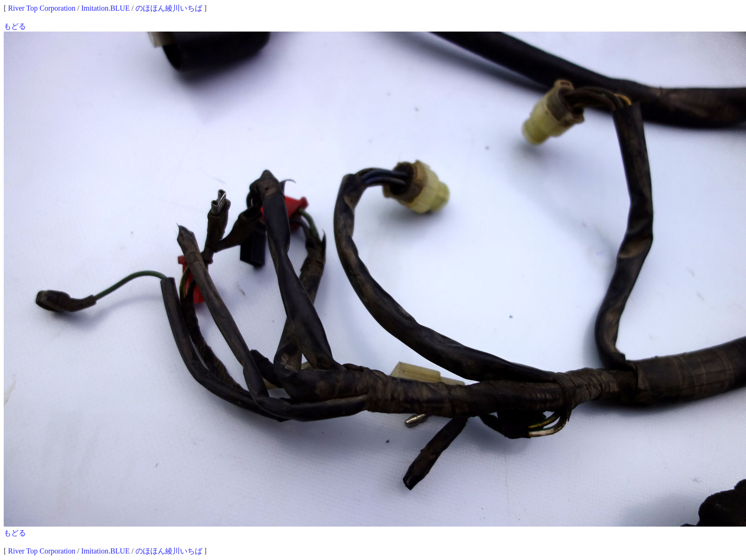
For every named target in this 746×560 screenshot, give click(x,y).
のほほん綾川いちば (169, 8)
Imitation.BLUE (105, 8)
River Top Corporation (42, 8)
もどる (15, 26)
